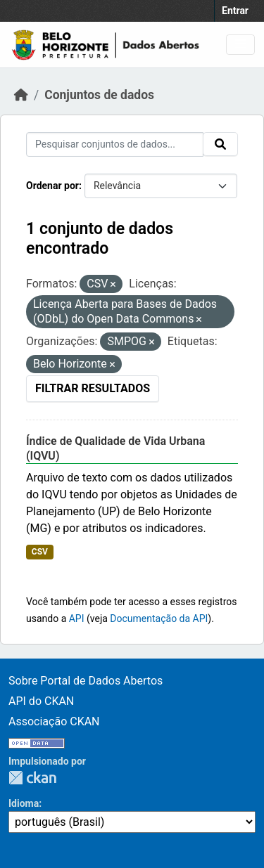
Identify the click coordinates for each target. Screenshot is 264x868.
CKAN (32, 778)
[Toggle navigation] (240, 45)
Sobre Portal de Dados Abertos (86, 681)
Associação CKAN (54, 721)
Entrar (235, 11)
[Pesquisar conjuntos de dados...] (115, 144)
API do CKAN (41, 701)
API (77, 618)
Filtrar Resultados (93, 388)
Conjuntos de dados (99, 95)
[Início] (21, 95)
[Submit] (220, 144)
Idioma (24, 803)
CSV (40, 552)
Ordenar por (52, 186)
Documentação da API (159, 618)
